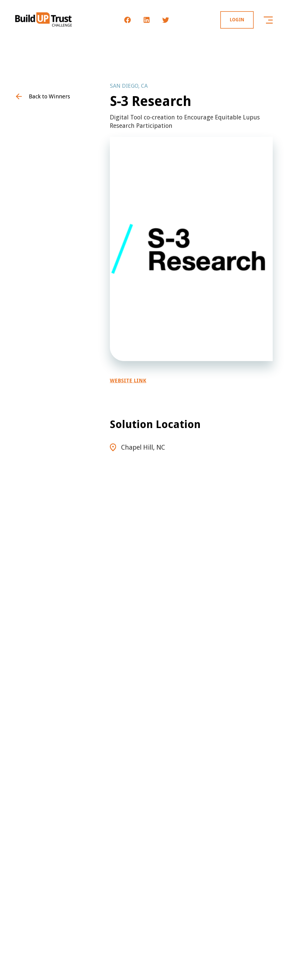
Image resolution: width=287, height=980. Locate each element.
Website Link (128, 381)
